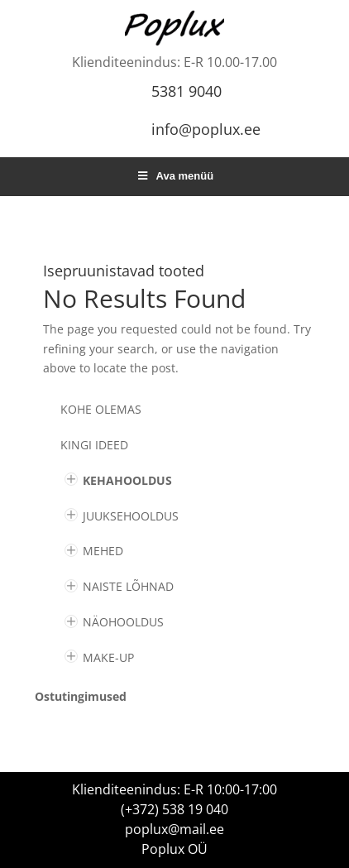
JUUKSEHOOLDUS (131, 516)
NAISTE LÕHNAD (128, 586)
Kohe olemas (101, 409)
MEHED (103, 551)
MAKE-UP (108, 657)
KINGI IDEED (94, 445)
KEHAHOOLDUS (127, 480)
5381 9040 (186, 91)
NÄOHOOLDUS (123, 622)
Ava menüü (174, 176)
